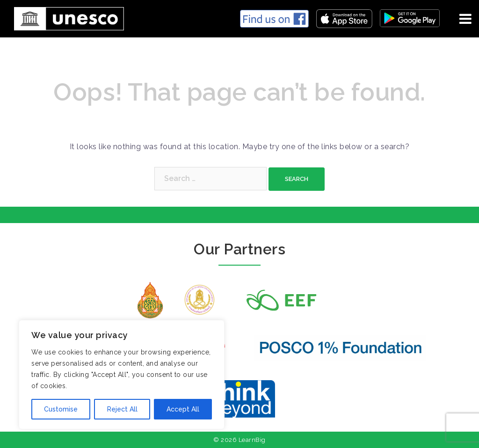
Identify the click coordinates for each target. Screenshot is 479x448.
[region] (122, 375)
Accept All (183, 409)
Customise (61, 409)
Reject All (122, 409)
